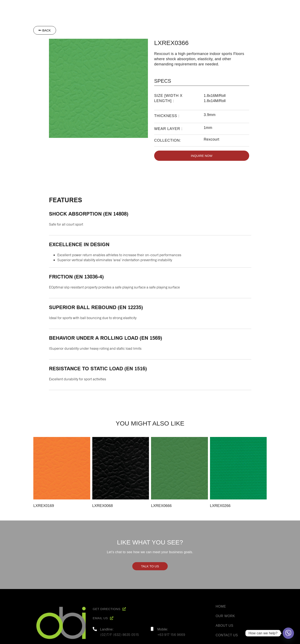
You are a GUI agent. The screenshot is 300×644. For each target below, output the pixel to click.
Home (171, 6)
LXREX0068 (103, 506)
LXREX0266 (220, 506)
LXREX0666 (161, 506)
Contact (266, 6)
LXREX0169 (44, 506)
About (186, 6)
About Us (224, 626)
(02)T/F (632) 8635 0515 (119, 634)
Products (206, 6)
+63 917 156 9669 (171, 634)
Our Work (225, 616)
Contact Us (227, 635)
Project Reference (236, 6)
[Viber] (288, 633)
